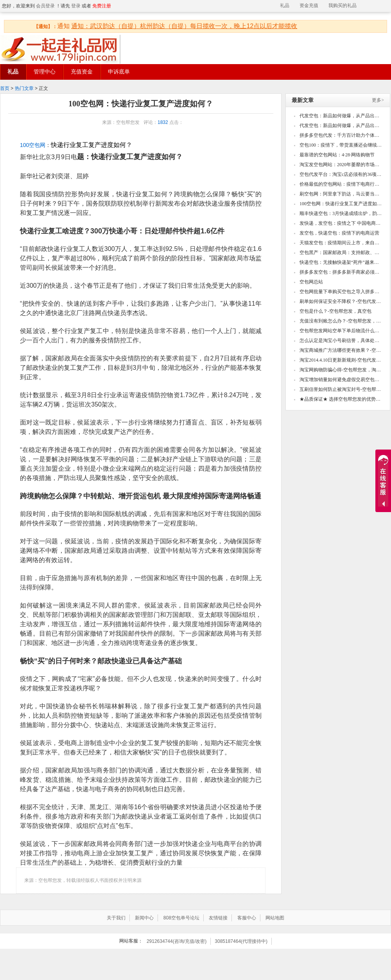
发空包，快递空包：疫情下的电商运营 (339, 233)
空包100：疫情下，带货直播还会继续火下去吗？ (341, 145)
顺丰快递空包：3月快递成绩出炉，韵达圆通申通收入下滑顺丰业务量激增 (341, 213)
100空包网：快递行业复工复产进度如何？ (341, 204)
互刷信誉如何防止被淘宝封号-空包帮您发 (341, 389)
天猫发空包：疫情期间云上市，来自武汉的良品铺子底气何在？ (341, 243)
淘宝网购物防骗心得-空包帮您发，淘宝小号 (341, 370)
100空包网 (33, 145)
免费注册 (102, 6)
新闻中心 (144, 918)
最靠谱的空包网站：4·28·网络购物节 (337, 155)
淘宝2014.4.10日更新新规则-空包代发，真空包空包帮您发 (341, 360)
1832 (163, 122)
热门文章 (24, 88)
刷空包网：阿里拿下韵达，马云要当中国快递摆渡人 (341, 194)
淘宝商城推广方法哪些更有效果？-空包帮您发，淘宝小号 (341, 350)
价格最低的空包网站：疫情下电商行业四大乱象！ (341, 184)
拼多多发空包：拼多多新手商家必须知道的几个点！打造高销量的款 (341, 272)
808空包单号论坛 (181, 918)
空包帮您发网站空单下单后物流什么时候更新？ (341, 331)
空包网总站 (311, 282)
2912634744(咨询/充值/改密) (177, 941)
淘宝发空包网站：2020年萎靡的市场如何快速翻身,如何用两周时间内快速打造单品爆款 (341, 165)
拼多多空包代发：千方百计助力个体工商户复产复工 (341, 135)
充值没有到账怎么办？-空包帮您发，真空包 (341, 321)
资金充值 (309, 5)
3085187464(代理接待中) (241, 941)
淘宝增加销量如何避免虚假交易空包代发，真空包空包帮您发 (341, 380)
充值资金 (82, 72)
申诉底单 (119, 72)
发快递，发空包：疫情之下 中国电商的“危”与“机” (341, 223)
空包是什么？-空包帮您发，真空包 (335, 311)
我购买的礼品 (343, 5)
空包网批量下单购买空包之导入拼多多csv (341, 292)
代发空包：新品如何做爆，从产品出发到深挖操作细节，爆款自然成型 (341, 116)
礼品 (285, 5)
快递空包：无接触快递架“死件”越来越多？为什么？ (341, 262)
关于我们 (116, 918)
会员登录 (45, 6)
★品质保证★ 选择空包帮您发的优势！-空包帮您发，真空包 (341, 399)
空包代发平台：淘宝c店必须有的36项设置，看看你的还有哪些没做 (341, 174)
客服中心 (247, 918)
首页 (5, 88)
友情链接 (218, 918)
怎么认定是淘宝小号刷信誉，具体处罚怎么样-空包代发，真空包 (341, 340)
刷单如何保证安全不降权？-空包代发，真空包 (341, 301)
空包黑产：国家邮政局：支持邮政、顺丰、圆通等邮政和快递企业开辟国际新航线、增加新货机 (341, 253)
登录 (76, 6)
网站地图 (275, 918)
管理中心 (45, 72)
